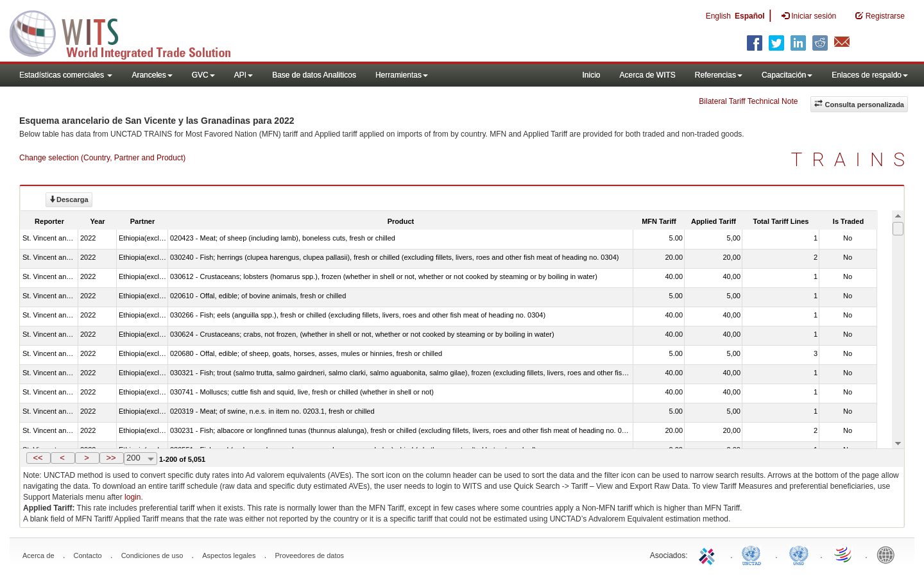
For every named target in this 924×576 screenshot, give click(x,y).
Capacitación (787, 75)
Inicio (591, 75)
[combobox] (141, 459)
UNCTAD (754, 554)
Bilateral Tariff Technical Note (748, 101)
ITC (709, 554)
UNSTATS (799, 554)
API (244, 75)
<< (38, 458)
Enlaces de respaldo (870, 75)
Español (750, 16)
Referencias (719, 75)
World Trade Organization (844, 554)
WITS (128, 32)
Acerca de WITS (647, 75)
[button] (38, 458)
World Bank (889, 554)
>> (111, 458)
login (133, 497)
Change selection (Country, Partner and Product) (102, 158)
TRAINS (853, 159)
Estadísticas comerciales (66, 75)
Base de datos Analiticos (314, 75)
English (718, 16)
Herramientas (402, 75)
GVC (203, 75)
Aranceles (152, 75)
